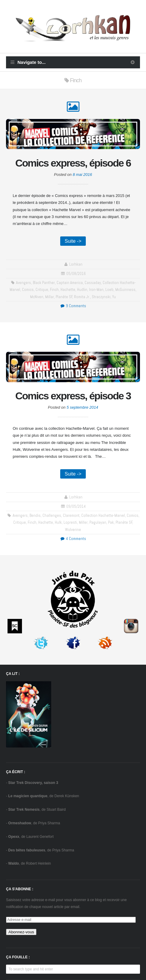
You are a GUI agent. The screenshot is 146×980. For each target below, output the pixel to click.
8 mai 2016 (82, 175)
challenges (52, 515)
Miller (83, 522)
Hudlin (82, 290)
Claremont (71, 515)
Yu (114, 297)
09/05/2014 (76, 506)
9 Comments (73, 306)
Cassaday (93, 283)
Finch (54, 290)
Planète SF (64, 297)
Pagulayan (98, 522)
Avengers (23, 283)
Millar (50, 297)
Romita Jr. (82, 297)
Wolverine (73, 530)
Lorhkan (76, 264)
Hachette (68, 290)
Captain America (70, 283)
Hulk (58, 522)
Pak (111, 522)
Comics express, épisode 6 (73, 163)
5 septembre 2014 (82, 407)
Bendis (35, 515)
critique (42, 290)
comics (28, 290)
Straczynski (101, 297)
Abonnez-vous (21, 932)
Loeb (109, 290)
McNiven (37, 297)
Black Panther (44, 283)
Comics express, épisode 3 (73, 396)
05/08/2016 (76, 274)
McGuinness (125, 290)
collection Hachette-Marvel (103, 515)
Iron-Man (96, 290)
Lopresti (70, 522)
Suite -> (73, 241)
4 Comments (73, 539)
